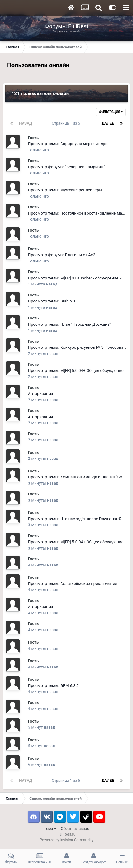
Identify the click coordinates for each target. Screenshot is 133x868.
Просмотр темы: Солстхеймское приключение (73, 584)
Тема (50, 829)
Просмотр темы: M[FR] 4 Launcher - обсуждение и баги (80, 278)
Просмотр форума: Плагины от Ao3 (62, 255)
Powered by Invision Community (67, 840)
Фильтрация (111, 112)
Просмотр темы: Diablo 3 (51, 301)
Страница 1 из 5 (67, 123)
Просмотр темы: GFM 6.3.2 (53, 686)
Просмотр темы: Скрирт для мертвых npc (68, 144)
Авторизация (40, 394)
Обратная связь (75, 829)
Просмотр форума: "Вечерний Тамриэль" (67, 167)
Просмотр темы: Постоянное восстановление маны (78, 213)
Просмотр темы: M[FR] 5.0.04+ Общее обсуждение (76, 371)
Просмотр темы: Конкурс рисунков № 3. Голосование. (80, 347)
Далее (108, 123)
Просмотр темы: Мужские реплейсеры (65, 190)
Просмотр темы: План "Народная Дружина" (69, 324)
